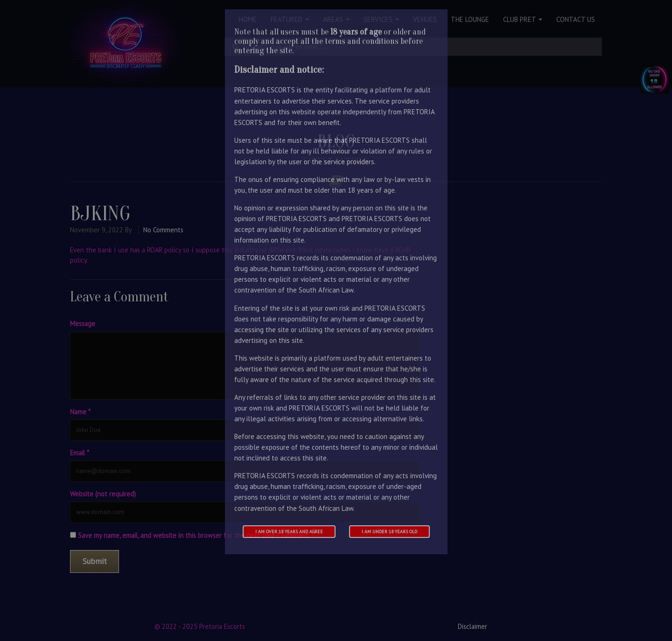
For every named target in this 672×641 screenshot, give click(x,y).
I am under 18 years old (389, 532)
